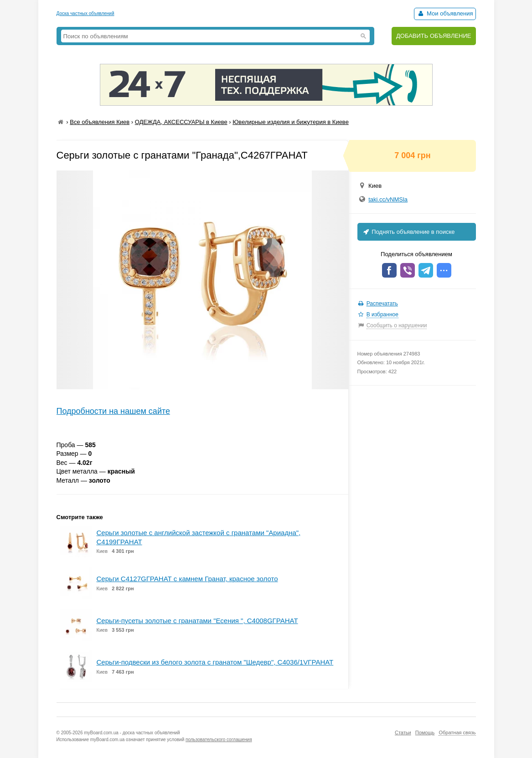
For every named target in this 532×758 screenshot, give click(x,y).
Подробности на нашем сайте (114, 411)
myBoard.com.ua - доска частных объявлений (132, 733)
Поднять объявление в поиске (408, 232)
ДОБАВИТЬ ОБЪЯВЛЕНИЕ (434, 36)
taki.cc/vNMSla (388, 199)
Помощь (425, 732)
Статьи (403, 732)
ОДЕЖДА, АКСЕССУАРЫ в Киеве (181, 122)
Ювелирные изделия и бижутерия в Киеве (291, 122)
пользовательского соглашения (219, 740)
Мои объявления (445, 13)
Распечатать (382, 304)
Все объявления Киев (100, 122)
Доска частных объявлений (85, 13)
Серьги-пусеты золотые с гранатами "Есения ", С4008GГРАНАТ (197, 621)
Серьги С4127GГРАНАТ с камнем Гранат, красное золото (187, 579)
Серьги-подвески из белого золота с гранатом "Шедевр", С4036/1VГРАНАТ (215, 662)
